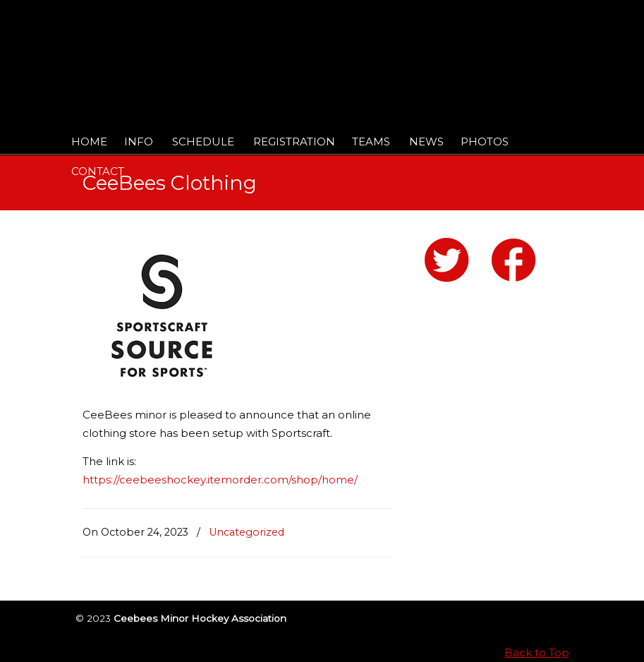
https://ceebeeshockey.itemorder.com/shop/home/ (220, 480)
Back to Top (537, 652)
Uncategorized (247, 532)
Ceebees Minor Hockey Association (227, 51)
